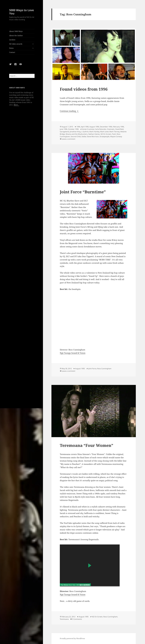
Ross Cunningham (104, 369)
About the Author (16, 36)
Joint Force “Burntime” (83, 192)
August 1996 (94, 127)
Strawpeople (105, 137)
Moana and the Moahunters (77, 134)
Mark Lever (104, 132)
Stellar (84, 137)
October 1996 (73, 129)
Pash (114, 134)
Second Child (76, 137)
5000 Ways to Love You (22, 12)
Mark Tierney (114, 132)
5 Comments (77, 619)
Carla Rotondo (100, 129)
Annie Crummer (88, 129)
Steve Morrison (93, 137)
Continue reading (69, 111)
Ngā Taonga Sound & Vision (73, 353)
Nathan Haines (94, 134)
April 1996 (85, 127)
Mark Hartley (94, 132)
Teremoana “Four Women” (87, 445)
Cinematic (111, 129)
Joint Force (92, 369)
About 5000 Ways (16, 31)
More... (16, 105)
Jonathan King (75, 132)
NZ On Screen (106, 134)
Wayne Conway (116, 137)
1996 (78, 127)
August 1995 (80, 369)
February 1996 (118, 127)
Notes (11, 48)
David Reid (119, 129)
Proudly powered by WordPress (72, 638)
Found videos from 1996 (84, 89)
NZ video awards (16, 44)
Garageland (64, 132)
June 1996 (64, 129)
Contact (12, 52)
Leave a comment (68, 139)
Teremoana (64, 619)
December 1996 (106, 127)
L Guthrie (85, 132)
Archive (12, 40)
